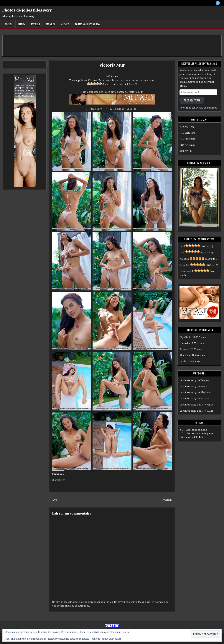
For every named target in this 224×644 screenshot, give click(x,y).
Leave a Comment (116, 109)
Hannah (184, 343)
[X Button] (218, 3)
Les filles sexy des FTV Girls (196, 405)
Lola (182, 253)
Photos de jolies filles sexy (27, 10)
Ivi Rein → (168, 500)
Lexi (182, 246)
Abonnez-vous (192, 100)
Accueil (9, 24)
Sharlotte (185, 355)
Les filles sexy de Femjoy (194, 380)
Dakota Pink (187, 271)
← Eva (53, 500)
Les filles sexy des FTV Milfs (196, 411)
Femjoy (22, 24)
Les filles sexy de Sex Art (194, 398)
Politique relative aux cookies (106, 639)
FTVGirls (36, 24)
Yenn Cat (185, 265)
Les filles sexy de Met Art (194, 386)
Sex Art (184, 151)
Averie (183, 349)
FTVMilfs (50, 24)
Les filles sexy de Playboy (195, 392)
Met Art (65, 24)
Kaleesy (184, 259)
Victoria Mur (112, 65)
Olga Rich (185, 337)
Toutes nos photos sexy (88, 24)
